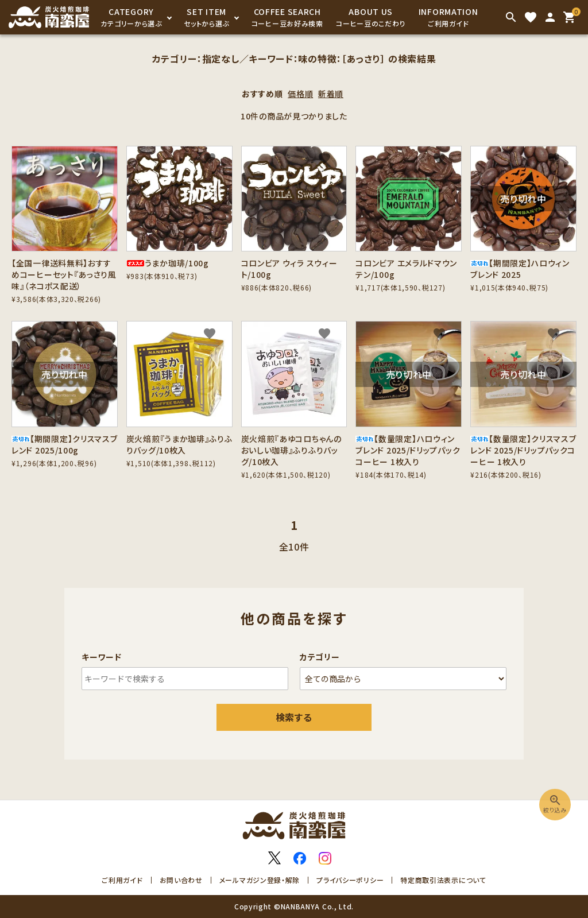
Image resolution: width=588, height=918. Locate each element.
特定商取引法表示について (443, 880)
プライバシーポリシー (350, 880)
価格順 (300, 94)
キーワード (102, 657)
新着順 (331, 94)
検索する (294, 717)
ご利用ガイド (122, 880)
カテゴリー (320, 657)
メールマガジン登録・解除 (260, 880)
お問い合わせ (181, 880)
